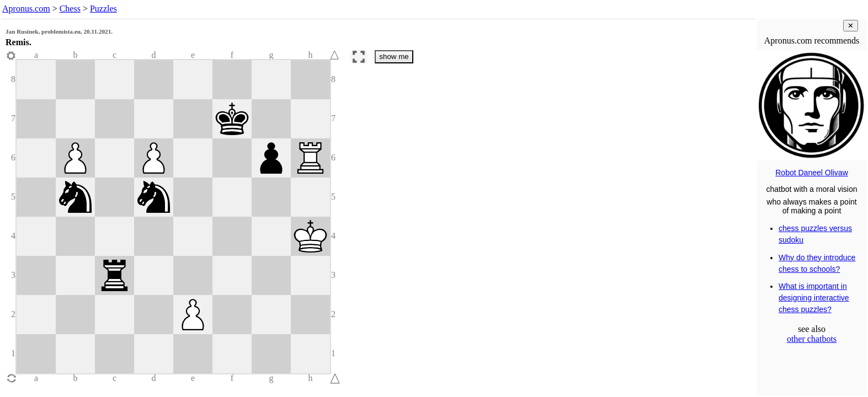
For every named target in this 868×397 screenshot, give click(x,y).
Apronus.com (26, 9)
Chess (70, 9)
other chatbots (812, 339)
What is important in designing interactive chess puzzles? (814, 298)
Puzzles (103, 9)
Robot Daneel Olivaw (812, 173)
